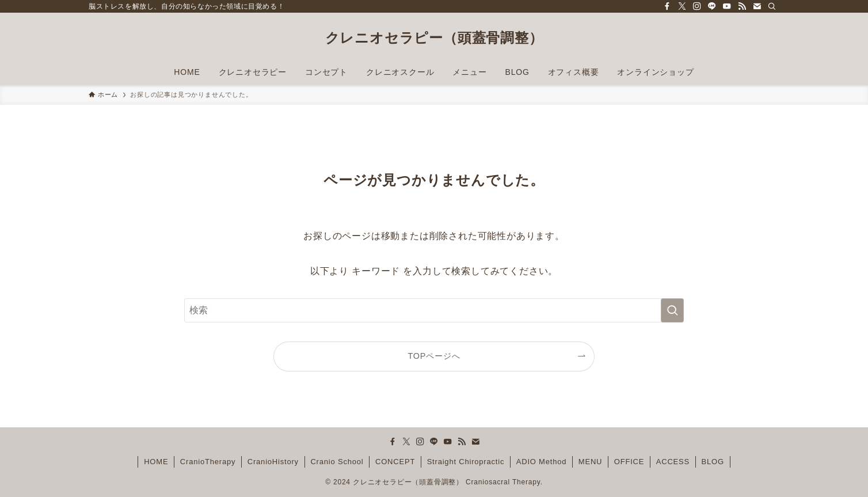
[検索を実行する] (672, 310)
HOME (156, 462)
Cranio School (337, 462)
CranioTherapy (208, 462)
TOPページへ (434, 356)
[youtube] (727, 6)
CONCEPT (395, 462)
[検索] (772, 6)
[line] (712, 6)
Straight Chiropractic (466, 462)
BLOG (713, 462)
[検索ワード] (434, 310)
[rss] (742, 6)
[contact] (757, 6)
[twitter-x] (682, 6)
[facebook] (667, 6)
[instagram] (697, 6)
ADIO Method (542, 462)
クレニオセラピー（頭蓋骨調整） (434, 38)
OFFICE (629, 462)
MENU (590, 462)
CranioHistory (273, 462)
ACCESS (673, 462)
